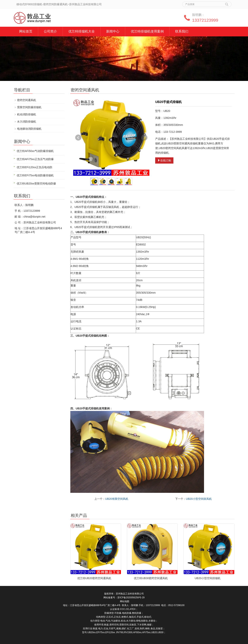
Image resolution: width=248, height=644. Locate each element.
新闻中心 (113, 31)
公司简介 (50, 31)
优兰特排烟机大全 (82, 31)
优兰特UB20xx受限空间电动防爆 (36, 184)
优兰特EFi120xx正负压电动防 (34, 167)
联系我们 (182, 31)
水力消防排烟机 (27, 122)
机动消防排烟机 (27, 114)
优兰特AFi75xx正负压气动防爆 (35, 159)
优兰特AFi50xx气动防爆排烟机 (35, 151)
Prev (78, 138)
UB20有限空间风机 (117, 499)
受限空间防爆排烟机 (29, 107)
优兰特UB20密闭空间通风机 (94, 578)
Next (144, 138)
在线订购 (164, 160)
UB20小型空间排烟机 (208, 578)
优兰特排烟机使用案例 (147, 31)
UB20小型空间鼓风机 (199, 499)
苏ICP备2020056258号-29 (131, 598)
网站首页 (26, 31)
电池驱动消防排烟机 (29, 129)
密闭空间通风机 (27, 100)
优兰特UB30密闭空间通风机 (151, 578)
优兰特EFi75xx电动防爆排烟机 (35, 175)
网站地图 (125, 601)
